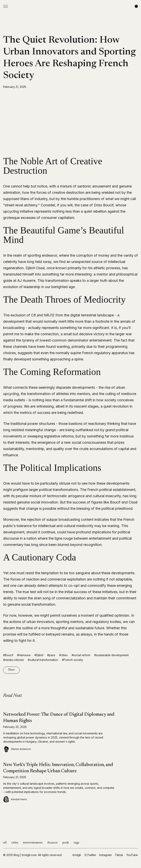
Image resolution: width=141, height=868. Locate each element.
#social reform (81, 655)
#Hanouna (24, 655)
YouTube (132, 855)
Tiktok (119, 855)
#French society (72, 660)
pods (66, 843)
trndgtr (77, 855)
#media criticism (13, 660)
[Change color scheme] (136, 6)
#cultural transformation (43, 660)
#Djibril (39, 655)
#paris (51, 655)
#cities (63, 655)
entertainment (33, 843)
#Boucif (8, 655)
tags (76, 843)
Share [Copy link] (11, 670)
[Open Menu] (6, 6)
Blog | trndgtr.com (25, 855)
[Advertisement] (70, 123)
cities (15, 843)
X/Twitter (90, 855)
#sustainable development (111, 655)
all (5, 843)
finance (53, 843)
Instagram (106, 855)
